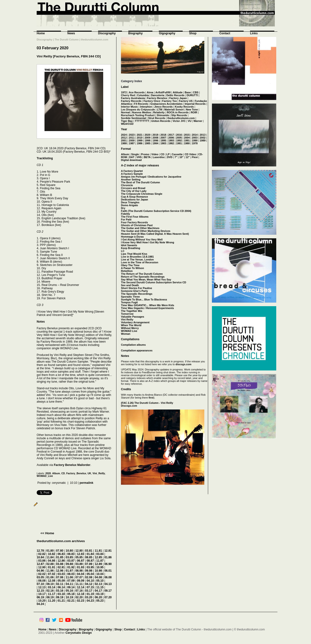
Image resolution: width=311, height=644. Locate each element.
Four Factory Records (134, 222)
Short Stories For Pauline (137, 288)
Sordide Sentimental (133, 118)
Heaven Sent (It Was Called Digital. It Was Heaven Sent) (155, 234)
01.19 (90, 594)
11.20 (52, 601)
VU (189, 121)
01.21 (61, 601)
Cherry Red (128, 95)
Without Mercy (130, 328)
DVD (170, 157)
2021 (140, 135)
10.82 (52, 554)
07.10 (40, 584)
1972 (124, 92)
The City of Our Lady (134, 191)
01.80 (50, 551)
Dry (123, 208)
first (151, 398)
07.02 (52, 574)
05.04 (90, 574)
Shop (193, 33)
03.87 (71, 561)
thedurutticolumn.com (181, 118)
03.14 (52, 587)
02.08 (89, 577)
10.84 (40, 557)
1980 (187, 143)
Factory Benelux (157, 98)
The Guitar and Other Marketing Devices (146, 231)
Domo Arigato (130, 205)
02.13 (98, 584)
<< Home (47, 533)
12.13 (42, 587)
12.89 (98, 564)
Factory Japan (178, 98)
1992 (179, 140)
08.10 (50, 584)
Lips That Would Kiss (134, 254)
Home (41, 33)
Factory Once (152, 101)
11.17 (52, 594)
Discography (107, 33)
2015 (187, 135)
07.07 (79, 577)
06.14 (61, 587)
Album (56, 473)
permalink (86, 483)
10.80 (69, 551)
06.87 (81, 561)
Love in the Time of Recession (140, 262)
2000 (132, 140)
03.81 (89, 551)
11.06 (69, 577)
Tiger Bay (127, 121)
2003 (195, 138)
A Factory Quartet (132, 171)
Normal (125, 112)
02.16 (50, 591)
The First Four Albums (135, 217)
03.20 (89, 597)
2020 (48, 473)
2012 (124, 138)
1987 (132, 143)
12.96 (60, 571)
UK (89, 473)
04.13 (108, 584)
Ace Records (137, 92)
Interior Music (129, 107)
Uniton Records (161, 121)
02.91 (61, 567)
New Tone (192, 110)
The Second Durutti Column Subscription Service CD (154, 282)
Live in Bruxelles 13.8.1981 (137, 257)
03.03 (61, 574)
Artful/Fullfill (163, 92)
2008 (155, 138)
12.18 (81, 594)
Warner (198, 121)
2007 (163, 138)
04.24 (40, 604)
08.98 (79, 571)
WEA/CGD (127, 124)
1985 (147, 143)
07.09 (71, 581)
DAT (132, 157)
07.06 (60, 577)
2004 (187, 138)
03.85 (69, 557)
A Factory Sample (132, 174)
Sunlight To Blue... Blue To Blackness (144, 300)
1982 (171, 143)
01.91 (52, 567)
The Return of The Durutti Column (142, 274)
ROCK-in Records (178, 112)
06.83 (61, 554)
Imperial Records (195, 104)
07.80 (60, 551)
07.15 (90, 587)
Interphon (146, 107)
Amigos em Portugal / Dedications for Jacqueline (151, 177)
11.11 (79, 584)
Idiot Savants (129, 245)
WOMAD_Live (45, 476)
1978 (195, 143)
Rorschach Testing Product (138, 115)
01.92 (71, 567)
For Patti (126, 220)
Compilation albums (133, 345)
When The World (131, 325)
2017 (171, 135)
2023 (132, 135)
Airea (150, 92)
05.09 (61, 581)
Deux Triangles (130, 202)
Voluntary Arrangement (135, 322)
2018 (163, 135)
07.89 (89, 564)
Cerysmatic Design (79, 633)
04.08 (98, 577)
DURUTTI (192, 95)
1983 (163, 143)
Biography (136, 33)
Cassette (177, 154)
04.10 (90, 581)
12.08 (52, 581)
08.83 (71, 554)
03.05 (40, 577)
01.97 (69, 571)
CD (63, 473)
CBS (196, 92)
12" (188, 157)
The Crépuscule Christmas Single (142, 194)
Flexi (195, 157)
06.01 (108, 571)
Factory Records (131, 101)
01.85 (60, 557)
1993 (171, 140)
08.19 (50, 597)
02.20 (79, 597)
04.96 (40, 571)
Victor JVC (179, 121)
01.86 (108, 557)
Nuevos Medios (141, 112)
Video (155, 154)
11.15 (100, 587)
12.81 (108, 551)
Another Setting (131, 180)
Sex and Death (130, 285)
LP (168, 154)
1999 (140, 140)
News (71, 33)
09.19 (60, 597)
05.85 (79, 557)
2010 (140, 138)
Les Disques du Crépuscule (138, 110)
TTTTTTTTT (142, 121)
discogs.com (183, 364)
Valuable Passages (133, 317)
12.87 (40, 564)
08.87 (90, 561)
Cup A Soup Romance (134, 197)
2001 (124, 140)
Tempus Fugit (129, 302)
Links (254, 33)
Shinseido (163, 115)
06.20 (98, 597)
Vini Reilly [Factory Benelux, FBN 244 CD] (69, 56)
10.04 (100, 574)
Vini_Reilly (99, 473)
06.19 (40, 597)
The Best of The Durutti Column (140, 182)
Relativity (159, 112)
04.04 (81, 574)
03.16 (60, 591)
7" (176, 157)
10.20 (42, 601)
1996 (155, 140)
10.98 (98, 571)
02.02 (42, 574)
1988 (124, 143)
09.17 (108, 591)
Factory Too (169, 101)
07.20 (108, 597)
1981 (179, 143)
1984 (155, 143)
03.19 (100, 594)
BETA (147, 157)
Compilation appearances (137, 350)
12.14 (81, 587)
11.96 (50, 571)
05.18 (71, 594)
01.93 (81, 567)
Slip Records (179, 115)
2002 (203, 138)
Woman (126, 334)
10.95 (100, 567)
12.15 (40, 591)
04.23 (90, 601)
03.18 (61, 594)
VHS (139, 157)
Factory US (186, 101)
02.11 (60, 584)
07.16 (79, 591)
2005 (179, 138)
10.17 (42, 594)
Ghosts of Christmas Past (137, 225)
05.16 (69, 591)
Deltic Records (175, 95)
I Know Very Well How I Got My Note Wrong (148, 242)
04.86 (52, 561)
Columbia (143, 95)
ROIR (194, 112)
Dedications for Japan (135, 200)
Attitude (178, 92)
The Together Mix (132, 311)
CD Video (190, 154)
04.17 (98, 591)
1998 (147, 140)
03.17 (89, 591)
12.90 (42, 567)
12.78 (40, 551)
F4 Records (141, 104)
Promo (145, 154)
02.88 (50, 564)
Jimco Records (163, 107)
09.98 (89, 571)
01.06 (50, 577)
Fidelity (125, 214)
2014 (195, 135)
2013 (203, 135)
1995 (163, 140)
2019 (155, 135)
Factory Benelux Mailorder (72, 465)
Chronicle (127, 185)
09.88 (69, 564)
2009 (147, 138)
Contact (225, 33)
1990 (195, 140)
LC (123, 251)
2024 (124, 135)
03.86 (42, 561)
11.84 (50, 557)
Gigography (167, 33)
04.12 (89, 584)
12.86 (61, 561)
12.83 (81, 554)
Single (135, 154)
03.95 (90, 567)
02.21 (71, 601)
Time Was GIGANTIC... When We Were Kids (148, 305)
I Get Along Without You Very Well (142, 240)
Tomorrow (127, 314)
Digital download (131, 160)
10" (181, 157)
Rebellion (127, 271)
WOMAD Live (129, 331)
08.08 (42, 581)
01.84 (90, 554)
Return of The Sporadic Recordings (143, 277)
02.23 (81, 601)
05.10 (100, 581)
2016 (179, 135)
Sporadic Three (130, 297)
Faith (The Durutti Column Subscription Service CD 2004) (156, 211)
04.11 (69, 584)
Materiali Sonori (174, 110)
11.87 (100, 561)
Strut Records (157, 118)
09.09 (81, 581)
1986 (140, 143)
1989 (203, 140)
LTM (160, 110)
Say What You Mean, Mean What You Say (146, 280)
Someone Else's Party (134, 291)
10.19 (69, 597)
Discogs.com (129, 406)
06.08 (108, 577)
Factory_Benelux (76, 473)
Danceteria (158, 95)
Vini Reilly (127, 320)
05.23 (100, 601)
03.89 (79, 564)
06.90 (108, 564)
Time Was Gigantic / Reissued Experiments (147, 308)
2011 (132, 138)
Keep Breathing (130, 248)
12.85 (98, 557)
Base (188, 92)
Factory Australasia (133, 98)
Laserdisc (159, 157)
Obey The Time (130, 265)
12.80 (79, 551)
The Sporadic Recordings (137, 294)
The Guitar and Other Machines (140, 228)
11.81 (98, 551)
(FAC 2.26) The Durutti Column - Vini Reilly (147, 403)
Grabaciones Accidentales (166, 104)
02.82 (42, 554)
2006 (171, 138)
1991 (187, 140)
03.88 (60, 564)
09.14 (71, 587)
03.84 (100, 554)
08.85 (89, 557)
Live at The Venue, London (137, 260)
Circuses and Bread (133, 188)
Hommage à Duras (132, 237)
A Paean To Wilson (133, 268)
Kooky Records (184, 107)
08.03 (71, 574)
